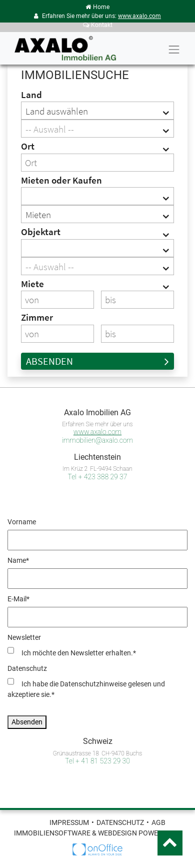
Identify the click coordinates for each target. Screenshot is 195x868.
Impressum (69, 822)
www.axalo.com (139, 16)
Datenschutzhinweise (93, 684)
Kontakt (98, 25)
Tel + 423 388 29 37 (98, 477)
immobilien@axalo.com (97, 440)
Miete (32, 284)
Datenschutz (27, 668)
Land (31, 95)
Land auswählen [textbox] (57, 111)
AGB (158, 822)
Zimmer (37, 317)
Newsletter (24, 637)
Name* (18, 560)
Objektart (41, 232)
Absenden (97, 361)
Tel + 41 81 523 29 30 (97, 761)
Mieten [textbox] (38, 215)
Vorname (22, 522)
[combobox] (97, 111)
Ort (28, 146)
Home (97, 7)
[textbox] (97, 129)
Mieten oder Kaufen (61, 180)
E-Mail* (18, 599)
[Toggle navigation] (174, 50)
